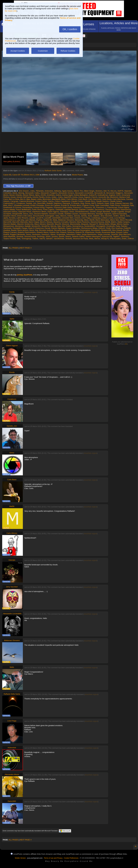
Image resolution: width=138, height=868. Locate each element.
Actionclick (49, 191)
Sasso (28, 234)
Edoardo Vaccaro (122, 203)
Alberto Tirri (78, 191)
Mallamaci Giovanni (66, 220)
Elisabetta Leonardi (22, 205)
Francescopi (112, 207)
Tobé (18, 239)
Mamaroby (79, 220)
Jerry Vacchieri (106, 216)
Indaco (70, 216)
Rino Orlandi (117, 230)
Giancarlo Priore (25, 212)
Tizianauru (125, 236)
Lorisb (111, 218)
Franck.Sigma (123, 207)
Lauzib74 (40, 218)
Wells (91, 239)
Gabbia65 (59, 210)
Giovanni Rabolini (41, 214)
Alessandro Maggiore (114, 193)
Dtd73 (94, 203)
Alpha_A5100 (40, 195)
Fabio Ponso (115, 205)
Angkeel (112, 195)
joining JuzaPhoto (25, 275)
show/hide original (90, 292)
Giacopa (109, 210)
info (126, 344)
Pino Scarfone (117, 228)
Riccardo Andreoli (46, 230)
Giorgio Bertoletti (103, 212)
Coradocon (21, 203)
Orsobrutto (110, 226)
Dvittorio (100, 203)
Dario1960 (41, 203)
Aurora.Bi (102, 197)
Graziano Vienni (10, 216)
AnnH (118, 195)
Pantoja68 (17, 228)
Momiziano (19, 226)
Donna (88, 203)
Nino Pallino (67, 226)
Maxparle (85, 224)
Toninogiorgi (26, 239)
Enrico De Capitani (52, 205)
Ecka (112, 203)
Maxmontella (75, 224)
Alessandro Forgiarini (49, 193)
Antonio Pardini (38, 197)
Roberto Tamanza (67, 232)
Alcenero (99, 191)
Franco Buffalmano (23, 210)
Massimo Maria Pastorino (79, 222)
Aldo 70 (106, 191)
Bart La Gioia (14, 199)
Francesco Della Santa (63, 207)
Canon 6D (7, 175)
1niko (32, 191)
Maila (55, 220)
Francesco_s (101, 207)
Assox (81, 197)
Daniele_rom (31, 203)
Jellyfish (96, 216)
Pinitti (108, 228)
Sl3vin (48, 236)
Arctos (48, 197)
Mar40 (92, 220)
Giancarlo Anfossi (10, 212)
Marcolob (24, 222)
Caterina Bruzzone (27, 201)
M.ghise (39, 220)
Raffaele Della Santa (53, 171)
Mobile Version (20, 858)
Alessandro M (100, 193)
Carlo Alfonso (72, 199)
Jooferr (116, 216)
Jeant (90, 216)
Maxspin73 (94, 224)
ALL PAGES (13, 248)
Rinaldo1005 (106, 230)
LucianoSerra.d (9, 220)
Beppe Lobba (36, 199)
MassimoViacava (97, 222)
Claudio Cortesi (77, 201)
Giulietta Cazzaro (71, 214)
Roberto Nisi (54, 232)
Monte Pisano (78, 175)
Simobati (20, 236)
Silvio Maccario (125, 234)
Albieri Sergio (89, 191)
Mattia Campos (123, 222)
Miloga (113, 224)
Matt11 (114, 222)
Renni (32, 230)
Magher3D (48, 220)
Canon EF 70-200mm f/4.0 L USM (26, 175)
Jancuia (77, 216)
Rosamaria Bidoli (108, 232)
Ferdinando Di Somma (12, 207)
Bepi (28, 199)
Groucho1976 (38, 216)
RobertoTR (80, 232)
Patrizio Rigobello (58, 228)
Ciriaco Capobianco (62, 201)
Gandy (12, 292)
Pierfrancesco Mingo (89, 228)
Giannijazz (64, 212)
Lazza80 (48, 218)
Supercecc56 (107, 236)
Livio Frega (86, 218)
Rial (36, 230)
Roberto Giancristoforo (27, 232)
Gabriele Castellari (86, 210)
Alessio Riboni (28, 195)
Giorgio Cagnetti (117, 212)
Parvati (47, 228)
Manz (86, 220)
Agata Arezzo (67, 191)
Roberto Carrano (10, 232)
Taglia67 (116, 236)
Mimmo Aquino (123, 224)
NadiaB (28, 226)
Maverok (65, 224)
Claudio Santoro (102, 201)
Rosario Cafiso (122, 232)
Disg (82, 203)
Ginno (72, 212)
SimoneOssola (30, 236)
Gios (31, 214)
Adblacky (58, 191)
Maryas (49, 222)
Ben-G (23, 199)
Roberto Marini (42, 232)
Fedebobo (125, 205)
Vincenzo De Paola (80, 239)
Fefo (132, 205)
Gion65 (93, 212)
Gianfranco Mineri (39, 212)
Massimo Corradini (61, 222)
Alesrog (21, 193)
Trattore (35, 239)
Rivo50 (126, 230)
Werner (97, 239)
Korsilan (12, 218)
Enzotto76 (65, 205)
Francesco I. (78, 207)
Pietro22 (102, 228)
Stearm (68, 236)
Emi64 (33, 205)
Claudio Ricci (90, 201)
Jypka (6, 218)
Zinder (124, 239)
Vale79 (42, 239)
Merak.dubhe (104, 224)
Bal (108, 197)
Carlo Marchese (119, 199)
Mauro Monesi (40, 224)
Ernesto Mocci (76, 205)
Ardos (60, 197)
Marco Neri (114, 220)
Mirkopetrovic (9, 226)
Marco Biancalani (102, 220)
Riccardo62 (96, 230)
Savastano (36, 234)
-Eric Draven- (24, 191)
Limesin (77, 218)
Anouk (13, 197)
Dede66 (50, 203)
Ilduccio (63, 216)
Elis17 (11, 205)
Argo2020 (67, 197)
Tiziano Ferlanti (9, 239)
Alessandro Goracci (66, 193)
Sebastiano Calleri (73, 234)
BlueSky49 (56, 199)
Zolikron (131, 239)
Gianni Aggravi (53, 212)
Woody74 (105, 239)
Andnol (58, 195)
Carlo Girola (107, 199)
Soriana (55, 236)
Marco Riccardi (126, 220)
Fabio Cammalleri (102, 205)
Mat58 (107, 222)
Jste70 (122, 216)
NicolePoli (45, 226)
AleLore (113, 191)
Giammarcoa (126, 210)
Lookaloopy (96, 218)
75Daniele (40, 191)
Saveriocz (45, 234)
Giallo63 (116, 210)
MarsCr (43, 222)
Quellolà (7, 230)
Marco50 (16, 222)
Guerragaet (49, 216)
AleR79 (120, 191)
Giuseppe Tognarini (103, 214)
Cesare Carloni (41, 201)
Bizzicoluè (47, 199)
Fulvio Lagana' (49, 210)
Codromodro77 (9, 203)
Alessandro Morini (12, 774)
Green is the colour (25, 216)
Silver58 (114, 234)
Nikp (59, 226)
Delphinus (58, 203)
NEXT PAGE (26, 248)
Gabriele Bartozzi (71, 210)
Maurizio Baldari (10, 224)
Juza (128, 216)
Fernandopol (27, 207)
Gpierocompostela (120, 214)
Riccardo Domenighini (81, 230)
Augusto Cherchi (91, 197)
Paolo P (31, 228)
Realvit (14, 230)
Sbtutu (53, 234)
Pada (118, 226)
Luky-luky (20, 220)
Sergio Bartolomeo (89, 234)
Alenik (15, 193)
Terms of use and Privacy (53, 858)
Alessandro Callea (32, 193)
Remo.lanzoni (23, 230)
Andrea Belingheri (81, 195)
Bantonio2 (114, 197)
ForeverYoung (39, 207)
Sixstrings (41, 236)
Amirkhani (51, 195)
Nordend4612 (90, 226)
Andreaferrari (103, 195)
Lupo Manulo (30, 220)
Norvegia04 (101, 226)
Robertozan (90, 232)
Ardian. (54, 197)
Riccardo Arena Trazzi (63, 230)
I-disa (57, 216)
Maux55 (58, 224)
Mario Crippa (34, 222)
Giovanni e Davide (56, 214)
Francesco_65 (89, 207)
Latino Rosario (22, 218)
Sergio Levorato (104, 234)
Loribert (104, 218)
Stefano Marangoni (93, 236)
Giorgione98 (17, 214)
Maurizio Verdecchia (25, 224)
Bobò (63, 199)
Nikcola (53, 226)
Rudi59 (6, 234)
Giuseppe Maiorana (87, 214)
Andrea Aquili (67, 195)
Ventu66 (69, 239)
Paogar (24, 228)
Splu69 (61, 236)
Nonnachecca (78, 226)
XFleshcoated (115, 239)
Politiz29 (127, 228)
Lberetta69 (56, 218)
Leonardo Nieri (67, 218)
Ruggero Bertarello (17, 234)
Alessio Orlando (15, 195)
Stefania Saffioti (78, 236)
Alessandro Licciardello (84, 193)
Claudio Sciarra (116, 201)
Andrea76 (92, 195)
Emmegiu (40, 205)
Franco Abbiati (9, 210)
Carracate (14, 201)
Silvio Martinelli (9, 236)
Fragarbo (49, 207)
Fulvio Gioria (37, 210)
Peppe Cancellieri (73, 228)
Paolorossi (39, 228)
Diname (76, 203)
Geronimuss (99, 210)
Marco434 (7, 222)
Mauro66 (50, 224)
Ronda (98, 232)
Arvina (75, 197)
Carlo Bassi (83, 199)
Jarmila (84, 216)
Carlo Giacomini (95, 199)
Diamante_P (67, 203)
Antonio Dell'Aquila (24, 197)
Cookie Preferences (71, 858)
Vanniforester (59, 239)
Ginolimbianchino (82, 212)
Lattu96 (32, 218)
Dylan (107, 203)
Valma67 (49, 239)
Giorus (25, 214)
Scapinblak (61, 234)
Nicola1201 (36, 226)
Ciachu (51, 201)
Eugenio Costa (88, 205)
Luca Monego (120, 218)
